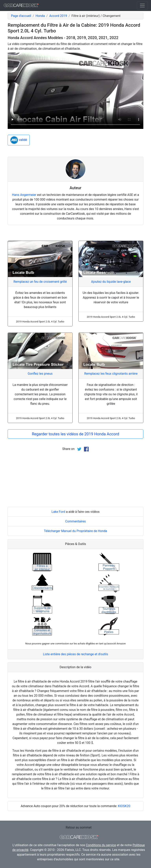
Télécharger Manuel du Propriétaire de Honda (75, 531)
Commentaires (76, 521)
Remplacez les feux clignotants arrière (111, 374)
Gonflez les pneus (40, 374)
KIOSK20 (124, 806)
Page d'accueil (21, 16)
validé (19, 140)
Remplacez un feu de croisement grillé (40, 282)
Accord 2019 (58, 16)
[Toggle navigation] (142, 6)
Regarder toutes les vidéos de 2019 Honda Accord (75, 434)
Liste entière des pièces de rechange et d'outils (76, 654)
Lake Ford (58, 512)
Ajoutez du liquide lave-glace (111, 282)
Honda (40, 16)
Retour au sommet (79, 827)
